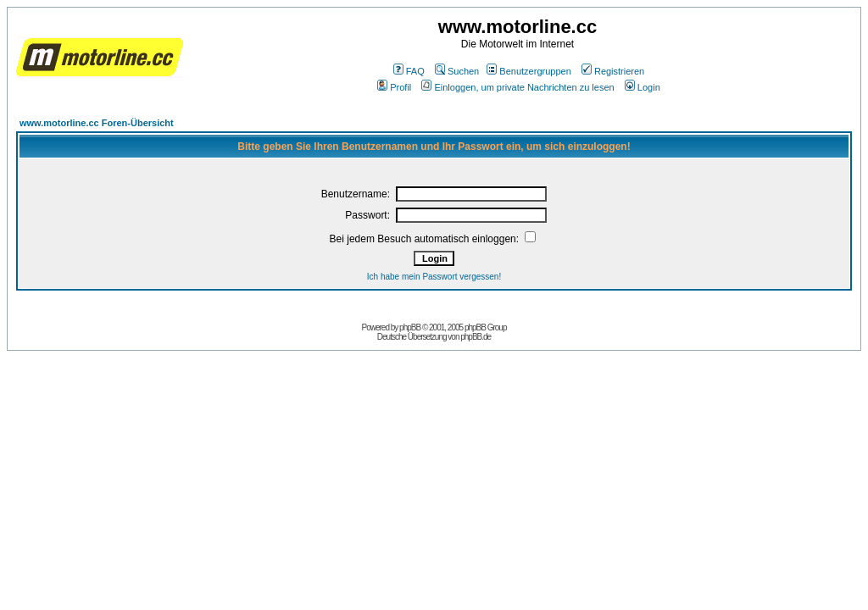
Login (643, 87)
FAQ (409, 71)
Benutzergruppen (529, 71)
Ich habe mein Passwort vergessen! (434, 277)
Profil (394, 87)
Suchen (457, 71)
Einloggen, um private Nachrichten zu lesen (517, 87)
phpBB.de (476, 337)
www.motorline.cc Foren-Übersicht (97, 123)
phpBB (410, 327)
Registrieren (613, 71)
